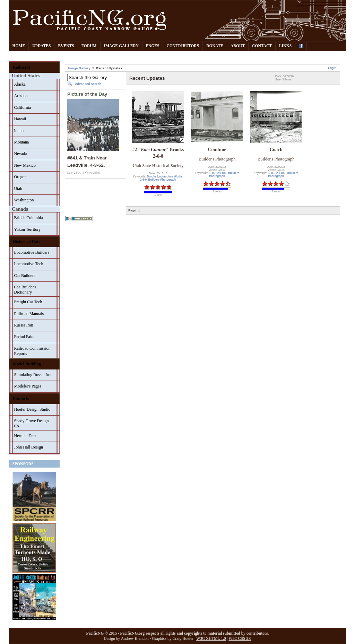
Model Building (27, 364)
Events (66, 46)
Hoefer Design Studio (32, 409)
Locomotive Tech (29, 264)
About (238, 46)
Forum (89, 46)
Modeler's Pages (28, 386)
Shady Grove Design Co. (32, 423)
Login (332, 68)
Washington (24, 200)
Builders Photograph (162, 180)
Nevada (21, 154)
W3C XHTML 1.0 (211, 639)
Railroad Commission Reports (32, 351)
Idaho (19, 131)
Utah (18, 189)
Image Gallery (121, 46)
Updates (41, 46)
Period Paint (24, 337)
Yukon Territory (28, 229)
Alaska (20, 84)
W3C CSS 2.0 (240, 639)
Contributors (183, 46)
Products (21, 399)
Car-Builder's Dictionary (25, 290)
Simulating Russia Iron (33, 375)
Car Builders (25, 276)
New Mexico (25, 165)
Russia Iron (24, 325)
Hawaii (20, 119)
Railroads (22, 67)
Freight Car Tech (28, 302)
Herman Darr (25, 436)
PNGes (153, 46)
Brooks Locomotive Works (165, 177)
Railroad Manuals (29, 314)
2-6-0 (143, 180)
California (23, 107)
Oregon (20, 177)
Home (19, 46)
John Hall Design (29, 447)
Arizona (21, 96)
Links (285, 46)
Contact (262, 46)
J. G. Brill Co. (218, 173)
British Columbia (29, 218)
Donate (215, 46)
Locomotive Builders (32, 252)
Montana (22, 142)
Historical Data (27, 242)
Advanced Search (88, 84)
